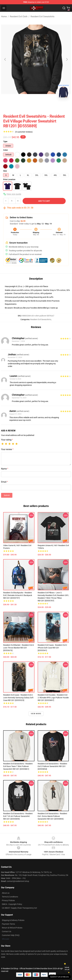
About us (6, 893)
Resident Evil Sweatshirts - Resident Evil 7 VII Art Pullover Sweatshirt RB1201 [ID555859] (18, 816)
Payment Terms (8, 924)
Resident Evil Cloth (19, 17)
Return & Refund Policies (12, 928)
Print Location (9, 179)
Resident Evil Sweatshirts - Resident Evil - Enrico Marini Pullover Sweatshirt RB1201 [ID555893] (52, 816)
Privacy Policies (8, 900)
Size (5, 171)
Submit (7, 495)
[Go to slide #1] (29, 105)
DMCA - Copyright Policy (12, 904)
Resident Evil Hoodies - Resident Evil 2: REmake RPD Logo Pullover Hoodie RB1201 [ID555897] (53, 698)
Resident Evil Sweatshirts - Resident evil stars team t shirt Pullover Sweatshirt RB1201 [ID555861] (18, 766)
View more (36, 714)
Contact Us (7, 931)
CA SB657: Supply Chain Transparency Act (19, 908)
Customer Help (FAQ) (11, 935)
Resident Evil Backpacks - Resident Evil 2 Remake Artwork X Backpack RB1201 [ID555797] (18, 595)
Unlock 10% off (67, 968)
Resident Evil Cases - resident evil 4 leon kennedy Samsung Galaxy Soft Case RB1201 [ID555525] (18, 698)
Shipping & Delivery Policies (13, 920)
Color (6, 150)
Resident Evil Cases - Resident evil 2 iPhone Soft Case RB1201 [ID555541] (52, 648)
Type (5, 141)
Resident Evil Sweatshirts (42, 17)
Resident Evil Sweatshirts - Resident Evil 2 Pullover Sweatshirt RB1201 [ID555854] (52, 766)
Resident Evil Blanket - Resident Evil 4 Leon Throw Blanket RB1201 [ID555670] (19, 648)
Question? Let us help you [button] (59, 977)
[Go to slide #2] (43, 105)
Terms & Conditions (10, 897)
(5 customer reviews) (24, 132)
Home (4, 17)
